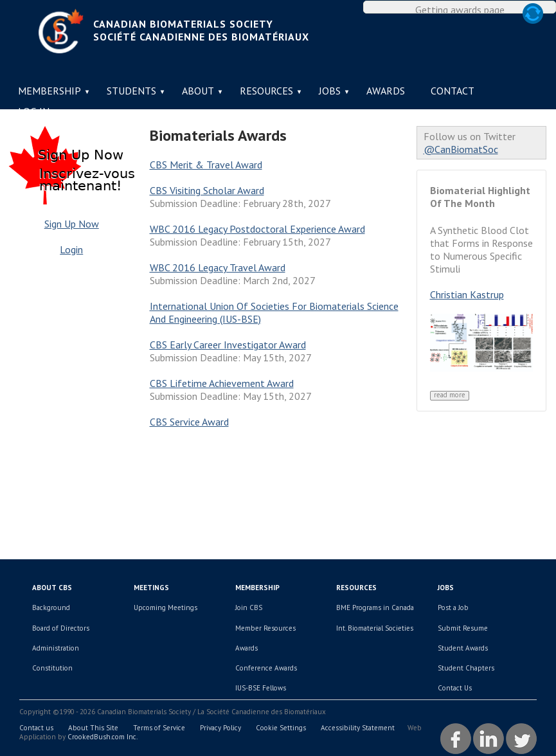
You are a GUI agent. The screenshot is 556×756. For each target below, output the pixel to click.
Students (131, 91)
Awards (386, 91)
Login (71, 249)
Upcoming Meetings (166, 607)
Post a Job (453, 607)
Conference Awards (266, 668)
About (198, 91)
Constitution (52, 668)
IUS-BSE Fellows (261, 688)
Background (51, 607)
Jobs (330, 91)
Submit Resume (463, 628)
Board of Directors (61, 628)
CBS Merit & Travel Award (206, 165)
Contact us (36, 728)
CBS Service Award (189, 422)
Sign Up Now (72, 224)
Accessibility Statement (358, 728)
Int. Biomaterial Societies (375, 628)
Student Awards (463, 648)
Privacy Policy (220, 728)
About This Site (93, 728)
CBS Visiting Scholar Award (207, 190)
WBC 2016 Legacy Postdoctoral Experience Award (257, 229)
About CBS (52, 588)
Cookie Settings (281, 728)
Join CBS (249, 607)
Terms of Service (159, 728)
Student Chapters (466, 668)
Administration (56, 648)
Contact (453, 91)
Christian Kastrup (467, 294)
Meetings (151, 588)
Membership (49, 91)
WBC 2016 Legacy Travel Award (218, 267)
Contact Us (455, 688)
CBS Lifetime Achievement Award (222, 383)
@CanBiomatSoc (461, 149)
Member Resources (265, 628)
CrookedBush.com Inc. (103, 737)
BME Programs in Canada (375, 607)
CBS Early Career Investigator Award (228, 345)
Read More (450, 395)
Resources (266, 91)
